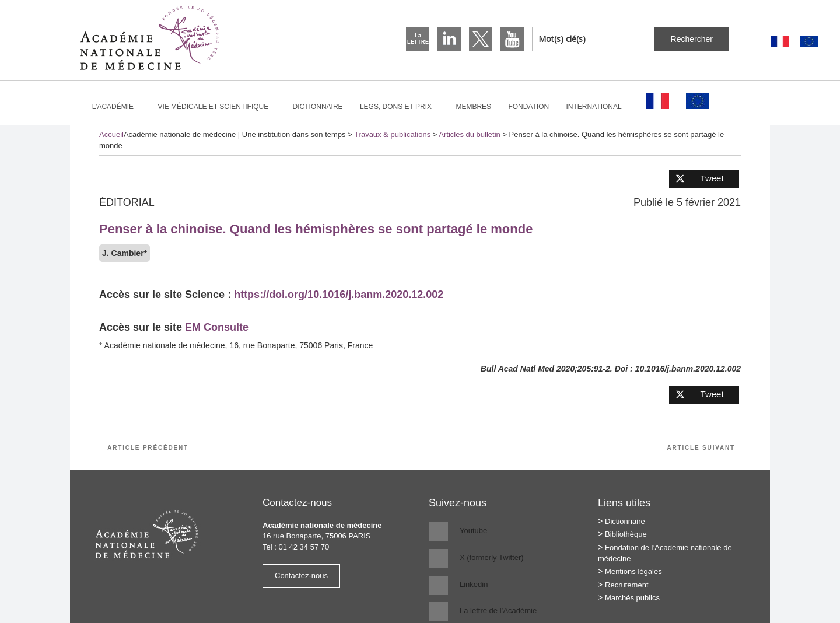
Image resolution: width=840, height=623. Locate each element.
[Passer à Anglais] (809, 42)
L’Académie (118, 107)
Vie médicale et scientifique (218, 107)
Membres (473, 107)
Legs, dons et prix (401, 107)
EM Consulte (217, 327)
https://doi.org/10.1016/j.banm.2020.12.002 (339, 295)
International (599, 107)
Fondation (528, 107)
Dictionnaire (318, 107)
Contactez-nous (301, 575)
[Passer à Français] (780, 42)
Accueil (111, 134)
